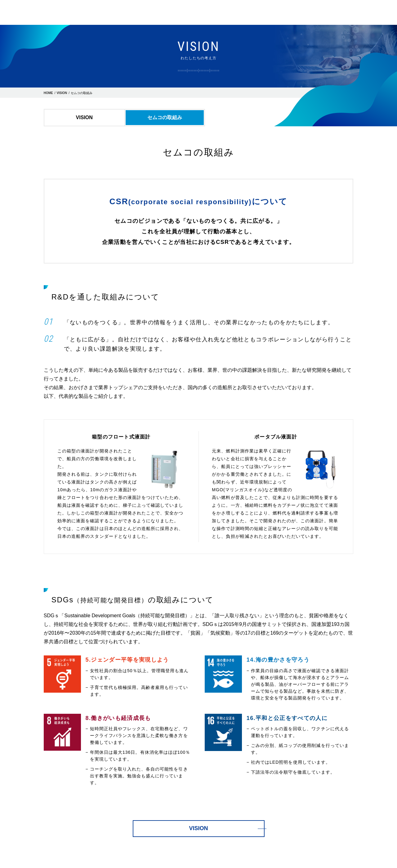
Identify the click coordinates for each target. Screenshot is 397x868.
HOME (48, 93)
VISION (62, 93)
